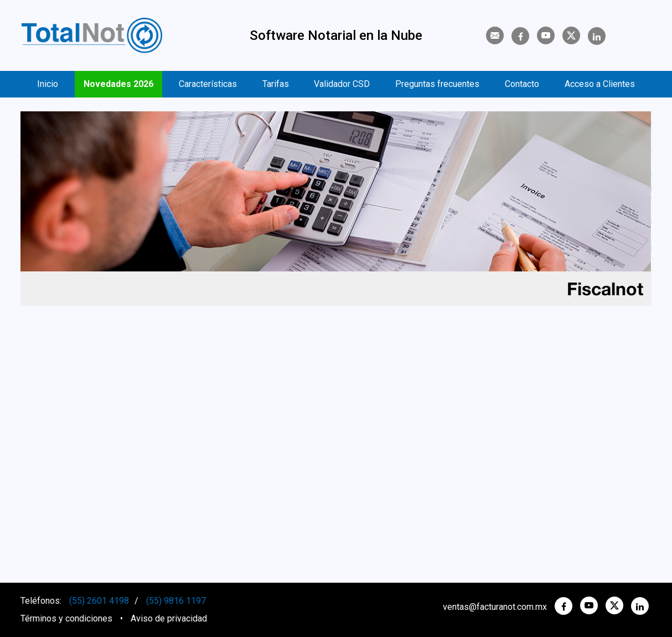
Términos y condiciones (66, 618)
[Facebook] (520, 37)
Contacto (522, 84)
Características (208, 84)
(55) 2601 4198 (99, 601)
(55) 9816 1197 (176, 601)
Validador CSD (342, 84)
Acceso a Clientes (600, 84)
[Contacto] (495, 35)
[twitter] (614, 605)
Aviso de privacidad (169, 618)
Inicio (48, 84)
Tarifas (276, 84)
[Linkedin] (597, 37)
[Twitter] (571, 35)
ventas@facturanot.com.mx (495, 607)
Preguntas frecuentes (437, 84)
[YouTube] (546, 35)
